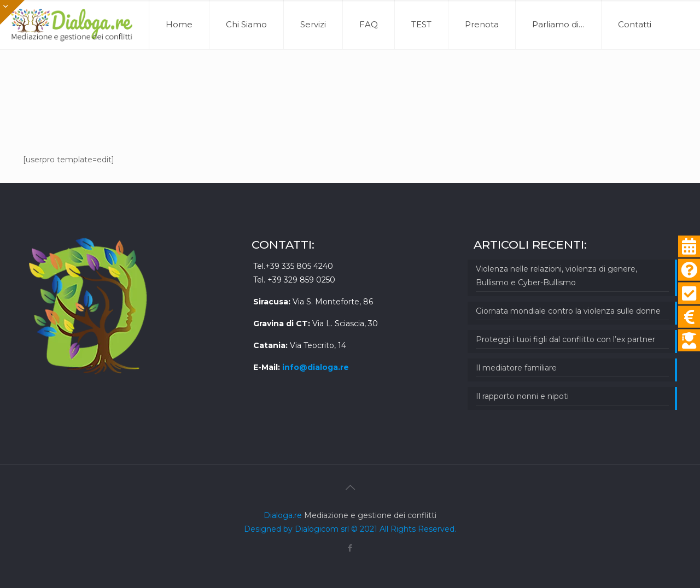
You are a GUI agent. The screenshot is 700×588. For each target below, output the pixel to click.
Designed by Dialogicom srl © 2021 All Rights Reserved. (350, 529)
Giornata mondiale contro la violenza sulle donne (568, 311)
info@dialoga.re (316, 367)
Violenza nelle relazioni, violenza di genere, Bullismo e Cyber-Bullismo (556, 276)
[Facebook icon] (350, 548)
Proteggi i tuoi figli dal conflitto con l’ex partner (565, 339)
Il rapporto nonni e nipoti (522, 396)
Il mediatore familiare (516, 368)
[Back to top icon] (350, 487)
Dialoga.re (284, 515)
